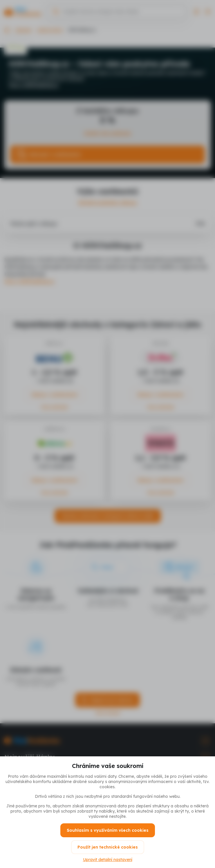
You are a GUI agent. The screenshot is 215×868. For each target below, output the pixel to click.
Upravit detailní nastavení (108, 860)
